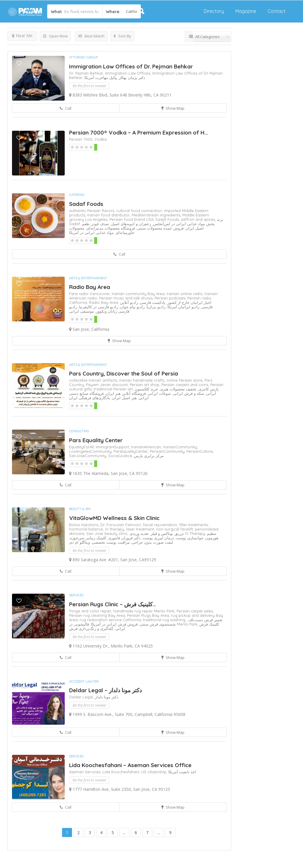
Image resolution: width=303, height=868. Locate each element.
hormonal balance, (87, 529)
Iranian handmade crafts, (143, 380)
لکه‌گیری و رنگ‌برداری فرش (91, 628)
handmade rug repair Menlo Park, (145, 611)
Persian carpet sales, (195, 611)
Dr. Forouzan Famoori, (122, 525)
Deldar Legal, (82, 697)
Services (76, 595)
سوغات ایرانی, (158, 393)
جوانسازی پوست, (189, 538)
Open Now (55, 36)
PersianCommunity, (168, 451)
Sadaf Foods (86, 204)
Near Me (22, 36)
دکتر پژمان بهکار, (131, 77)
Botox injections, (85, 525)
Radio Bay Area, (105, 302)
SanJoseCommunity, (89, 456)
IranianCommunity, (180, 447)
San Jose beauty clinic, (108, 533)
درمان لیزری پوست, (157, 538)
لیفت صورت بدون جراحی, (151, 542)
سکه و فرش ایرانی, (188, 393)
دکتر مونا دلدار (107, 697)
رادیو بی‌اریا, (155, 307)
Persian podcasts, (171, 298)
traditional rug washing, (165, 620)
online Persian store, (185, 380)
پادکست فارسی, (152, 302)
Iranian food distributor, (109, 215)
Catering (77, 195)
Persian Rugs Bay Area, (149, 615)
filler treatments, (194, 525)
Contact (277, 11)
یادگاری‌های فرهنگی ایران (90, 398)
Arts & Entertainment (88, 278)
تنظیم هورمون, (211, 536)
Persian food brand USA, (132, 219)
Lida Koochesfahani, (122, 772)
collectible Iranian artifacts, (94, 380)
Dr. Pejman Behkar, (87, 73)
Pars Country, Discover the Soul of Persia (124, 373)
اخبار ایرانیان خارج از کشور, (188, 302)
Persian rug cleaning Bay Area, (98, 615)
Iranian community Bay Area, (139, 294)
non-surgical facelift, (176, 529)
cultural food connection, (140, 211)
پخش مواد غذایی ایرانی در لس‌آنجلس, (183, 224)
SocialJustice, (121, 456)
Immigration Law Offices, (129, 73)
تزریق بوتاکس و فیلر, (166, 533)
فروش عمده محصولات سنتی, (159, 228)
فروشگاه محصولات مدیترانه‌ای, (110, 228)
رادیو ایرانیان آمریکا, (182, 307)
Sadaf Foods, (168, 219)
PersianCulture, (200, 451)
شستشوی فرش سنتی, (157, 624)
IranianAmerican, (147, 447)
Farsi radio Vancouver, (90, 294)
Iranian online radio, (186, 294)
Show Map (173, 108)
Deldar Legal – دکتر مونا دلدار (105, 690)
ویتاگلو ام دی (79, 542)
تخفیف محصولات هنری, (177, 389)
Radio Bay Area (90, 287)
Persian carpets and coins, (186, 385)
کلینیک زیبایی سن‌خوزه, (88, 538)
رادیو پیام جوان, (131, 307)
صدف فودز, (99, 224)
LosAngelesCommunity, (91, 451)
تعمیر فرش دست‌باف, (205, 620)
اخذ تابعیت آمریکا (182, 772)
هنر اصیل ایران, (123, 398)
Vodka (101, 139)
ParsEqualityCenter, (132, 451)
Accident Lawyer (84, 681)
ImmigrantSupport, (113, 447)
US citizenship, (155, 772)
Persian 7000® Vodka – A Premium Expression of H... (138, 132)
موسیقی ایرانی (82, 311)
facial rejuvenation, (161, 525)
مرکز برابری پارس (149, 456)
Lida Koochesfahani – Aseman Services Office (130, 765)
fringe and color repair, (91, 611)
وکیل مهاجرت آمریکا (101, 77)
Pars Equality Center (96, 440)
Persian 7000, (82, 139)
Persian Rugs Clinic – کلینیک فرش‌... (113, 604)
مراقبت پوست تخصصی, (110, 542)
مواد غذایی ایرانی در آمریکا (91, 232)
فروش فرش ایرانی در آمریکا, (113, 624)
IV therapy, (116, 529)
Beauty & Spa (80, 509)
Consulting (79, 431)
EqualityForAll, (82, 447)
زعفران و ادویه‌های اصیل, (130, 224)
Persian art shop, (145, 385)
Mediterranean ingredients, (157, 215)
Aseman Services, (86, 772)
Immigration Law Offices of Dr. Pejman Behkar (131, 66)
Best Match (91, 36)
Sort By (122, 36)
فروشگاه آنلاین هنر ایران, (125, 393)
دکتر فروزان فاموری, (123, 538)
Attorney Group (83, 57)
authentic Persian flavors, (93, 211)
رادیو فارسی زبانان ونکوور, (99, 309)
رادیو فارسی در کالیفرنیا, (97, 307)
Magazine (246, 11)
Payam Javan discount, (108, 385)
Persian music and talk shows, (127, 298)
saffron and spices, (199, 219)
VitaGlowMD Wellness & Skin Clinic (114, 518)
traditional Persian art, (114, 389)
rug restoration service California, (111, 620)
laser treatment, (141, 529)
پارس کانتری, (208, 389)
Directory (214, 11)
